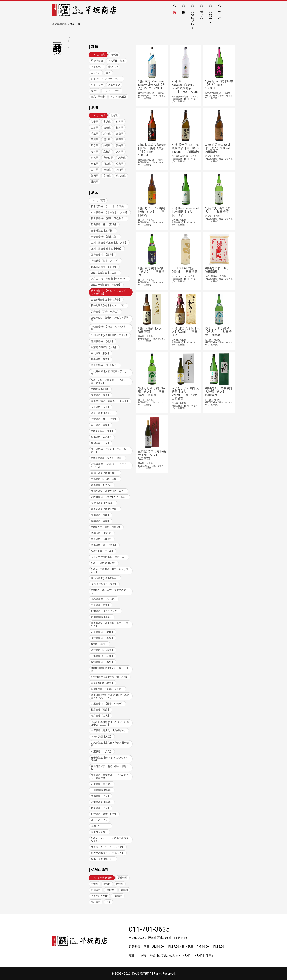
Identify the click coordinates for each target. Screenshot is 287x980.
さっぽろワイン (99, 820)
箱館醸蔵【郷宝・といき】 (105, 261)
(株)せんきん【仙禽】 (102, 431)
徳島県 (107, 170)
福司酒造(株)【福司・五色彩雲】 (108, 218)
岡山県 (107, 164)
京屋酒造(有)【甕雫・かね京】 (107, 704)
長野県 (120, 139)
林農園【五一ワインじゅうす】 (108, 847)
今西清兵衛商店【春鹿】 (104, 584)
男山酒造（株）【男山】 (104, 224)
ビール (95, 91)
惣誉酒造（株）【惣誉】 (104, 419)
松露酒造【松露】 (100, 710)
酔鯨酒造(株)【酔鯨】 (102, 662)
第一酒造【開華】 (100, 425)
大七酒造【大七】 (100, 407)
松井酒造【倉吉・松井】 (104, 814)
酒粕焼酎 (111, 890)
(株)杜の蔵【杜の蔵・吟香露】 (107, 689)
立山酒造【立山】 (100, 515)
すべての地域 (98, 115)
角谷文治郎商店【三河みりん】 (108, 853)
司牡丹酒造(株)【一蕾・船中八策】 (110, 677)
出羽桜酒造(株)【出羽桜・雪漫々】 (110, 335)
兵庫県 (120, 152)
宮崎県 (107, 176)
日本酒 (114, 55)
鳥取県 (122, 158)
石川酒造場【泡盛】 (102, 790)
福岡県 (95, 176)
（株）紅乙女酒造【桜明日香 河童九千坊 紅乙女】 (110, 723)
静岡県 (107, 145)
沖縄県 (95, 182)
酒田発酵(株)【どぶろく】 (105, 365)
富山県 (120, 134)
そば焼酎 (118, 896)
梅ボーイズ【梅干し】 (103, 859)
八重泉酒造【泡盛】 (102, 802)
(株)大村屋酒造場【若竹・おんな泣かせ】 (110, 571)
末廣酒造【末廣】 (100, 395)
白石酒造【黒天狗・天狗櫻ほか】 (109, 730)
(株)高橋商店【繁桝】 (102, 683)
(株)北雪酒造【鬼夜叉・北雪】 (107, 458)
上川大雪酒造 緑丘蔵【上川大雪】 (109, 243)
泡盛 (108, 902)
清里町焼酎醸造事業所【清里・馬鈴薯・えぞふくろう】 (110, 696)
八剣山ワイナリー (100, 826)
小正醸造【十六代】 (102, 752)
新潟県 (107, 134)
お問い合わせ (211, 15)
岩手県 (95, 122)
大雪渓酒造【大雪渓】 (103, 503)
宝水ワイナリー (99, 832)
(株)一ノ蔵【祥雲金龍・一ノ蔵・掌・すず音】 (108, 382)
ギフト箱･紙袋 (118, 97)
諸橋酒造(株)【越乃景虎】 (105, 479)
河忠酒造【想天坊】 (102, 485)
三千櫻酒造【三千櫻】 (103, 231)
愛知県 (120, 145)
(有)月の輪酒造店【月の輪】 (106, 285)
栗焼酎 (124, 890)
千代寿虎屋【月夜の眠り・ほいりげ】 (109, 373)
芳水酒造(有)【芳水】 (102, 656)
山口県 (95, 170)
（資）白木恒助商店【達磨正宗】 (109, 557)
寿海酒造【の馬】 (100, 716)
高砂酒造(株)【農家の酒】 (105, 237)
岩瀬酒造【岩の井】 (102, 437)
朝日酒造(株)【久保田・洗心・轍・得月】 (110, 451)
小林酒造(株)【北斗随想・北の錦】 (110, 212)
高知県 (120, 170)
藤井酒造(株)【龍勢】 (102, 638)
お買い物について (193, 18)
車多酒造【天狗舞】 (102, 539)
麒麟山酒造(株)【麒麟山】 (105, 473)
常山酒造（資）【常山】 (104, 545)
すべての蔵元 (98, 200)
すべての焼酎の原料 (102, 878)
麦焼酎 (107, 884)
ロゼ (108, 73)
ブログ (220, 13)
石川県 (95, 139)
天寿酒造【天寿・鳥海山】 (105, 312)
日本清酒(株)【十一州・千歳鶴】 (108, 206)
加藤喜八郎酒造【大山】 (104, 347)
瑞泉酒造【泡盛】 (100, 808)
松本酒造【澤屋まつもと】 (105, 611)
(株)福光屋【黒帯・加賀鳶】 (106, 527)
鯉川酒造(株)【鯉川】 (102, 341)
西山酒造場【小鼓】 (102, 617)
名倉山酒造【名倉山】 (103, 413)
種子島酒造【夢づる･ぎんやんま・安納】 (109, 759)
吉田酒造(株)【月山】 (102, 632)
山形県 (95, 128)
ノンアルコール (112, 91)
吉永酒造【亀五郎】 (102, 784)
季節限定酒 (97, 61)
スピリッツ (114, 85)
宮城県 (107, 122)
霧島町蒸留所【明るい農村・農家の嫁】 (110, 768)
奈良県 (95, 158)
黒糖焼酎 (122, 878)
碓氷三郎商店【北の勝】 (104, 267)
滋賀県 (95, 152)
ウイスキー (97, 85)
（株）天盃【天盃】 (102, 737)
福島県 (107, 128)
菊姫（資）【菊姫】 (102, 533)
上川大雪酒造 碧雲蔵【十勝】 (107, 249)
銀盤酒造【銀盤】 (100, 521)
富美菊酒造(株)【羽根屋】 (105, 509)
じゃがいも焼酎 (99, 896)
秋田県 (120, 122)
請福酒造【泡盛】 (100, 796)
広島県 (120, 164)
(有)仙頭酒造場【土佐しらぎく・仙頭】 (110, 669)
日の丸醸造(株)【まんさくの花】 (108, 305)
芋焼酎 (95, 884)
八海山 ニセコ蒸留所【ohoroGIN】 (109, 279)
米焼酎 (120, 884)
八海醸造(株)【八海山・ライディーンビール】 (110, 465)
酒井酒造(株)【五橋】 (102, 650)
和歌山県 (108, 158)
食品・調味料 (98, 97)
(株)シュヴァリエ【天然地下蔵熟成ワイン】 (110, 840)
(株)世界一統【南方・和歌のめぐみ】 (108, 591)
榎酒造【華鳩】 (99, 644)
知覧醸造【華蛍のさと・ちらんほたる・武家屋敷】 (110, 776)
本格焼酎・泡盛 (117, 61)
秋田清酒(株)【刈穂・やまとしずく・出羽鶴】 (108, 292)
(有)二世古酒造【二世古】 (105, 273)
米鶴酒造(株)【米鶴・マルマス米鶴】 (108, 328)
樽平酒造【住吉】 (100, 359)
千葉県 (95, 134)
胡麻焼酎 (96, 890)
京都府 (107, 152)
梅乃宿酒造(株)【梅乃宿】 (105, 578)
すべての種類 (98, 55)
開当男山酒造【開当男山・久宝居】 (110, 401)
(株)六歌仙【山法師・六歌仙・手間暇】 (110, 319)
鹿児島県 (121, 176)
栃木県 (120, 128)
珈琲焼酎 (96, 902)
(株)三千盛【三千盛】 (102, 551)
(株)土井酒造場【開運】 (104, 563)
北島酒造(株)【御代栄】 (104, 599)
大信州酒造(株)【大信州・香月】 (108, 491)
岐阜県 (95, 145)
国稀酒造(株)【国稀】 (102, 255)
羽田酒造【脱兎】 (100, 605)
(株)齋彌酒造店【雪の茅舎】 (106, 300)
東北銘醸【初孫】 (100, 353)
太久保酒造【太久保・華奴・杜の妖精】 (110, 744)
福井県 (107, 139)
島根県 (95, 164)
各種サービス (202, 13)
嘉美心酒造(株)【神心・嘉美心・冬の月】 (110, 624)
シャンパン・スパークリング (106, 79)
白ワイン (96, 73)
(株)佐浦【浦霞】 (100, 389)
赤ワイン (113, 67)
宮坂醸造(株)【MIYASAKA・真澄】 (109, 497)
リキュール (97, 67)
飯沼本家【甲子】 (100, 443)
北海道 (114, 115)
